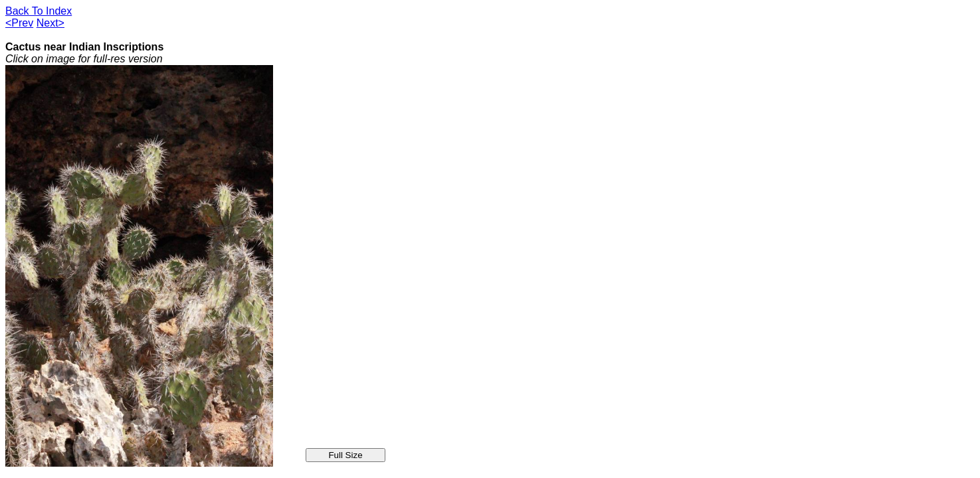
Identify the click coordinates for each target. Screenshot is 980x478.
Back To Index (39, 11)
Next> (50, 23)
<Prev (19, 23)
